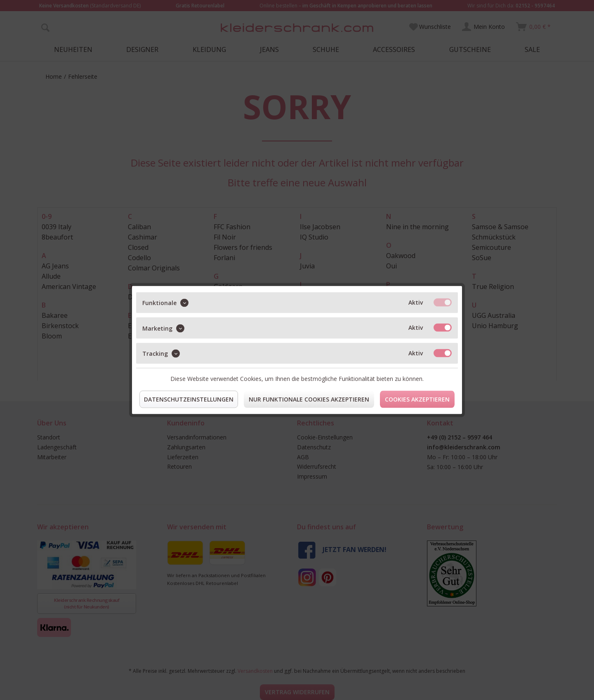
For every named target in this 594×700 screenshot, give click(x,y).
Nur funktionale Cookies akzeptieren (309, 399)
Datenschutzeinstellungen (189, 399)
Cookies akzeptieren (417, 399)
